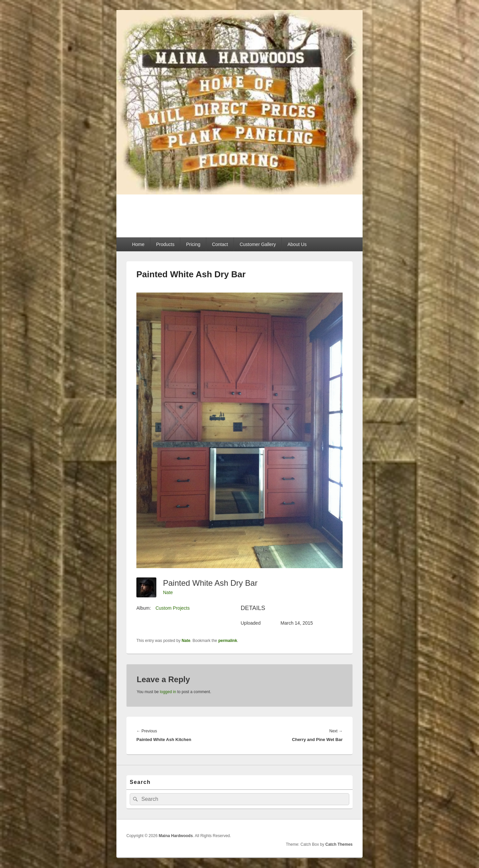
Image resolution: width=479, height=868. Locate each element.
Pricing (193, 244)
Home (138, 244)
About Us (297, 244)
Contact (220, 244)
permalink (228, 641)
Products (165, 244)
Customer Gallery (258, 244)
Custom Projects (172, 608)
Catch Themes (339, 844)
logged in (168, 692)
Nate (168, 592)
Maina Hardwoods (178, 212)
